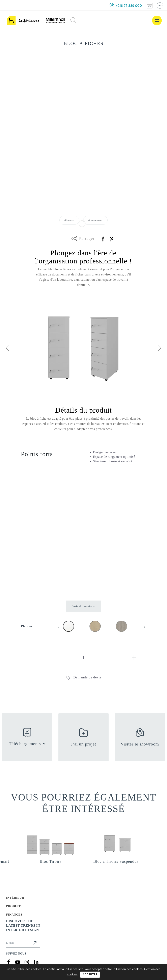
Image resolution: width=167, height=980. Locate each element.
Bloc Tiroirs (51, 861)
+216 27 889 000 (129, 6)
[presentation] (7, 349)
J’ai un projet (84, 744)
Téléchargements (25, 744)
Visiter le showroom (140, 744)
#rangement (95, 220)
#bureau (69, 220)
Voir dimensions (84, 606)
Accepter (90, 974)
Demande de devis (87, 677)
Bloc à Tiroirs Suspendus (116, 861)
